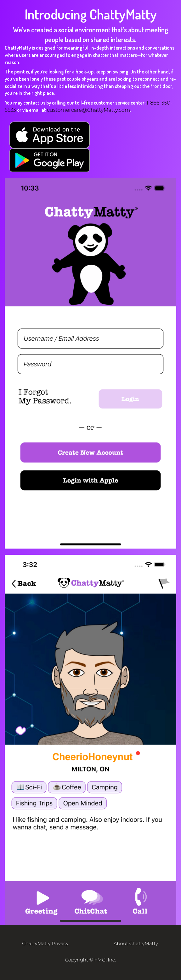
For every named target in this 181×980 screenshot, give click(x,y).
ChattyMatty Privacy (45, 943)
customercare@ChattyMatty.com (88, 110)
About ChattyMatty (136, 943)
